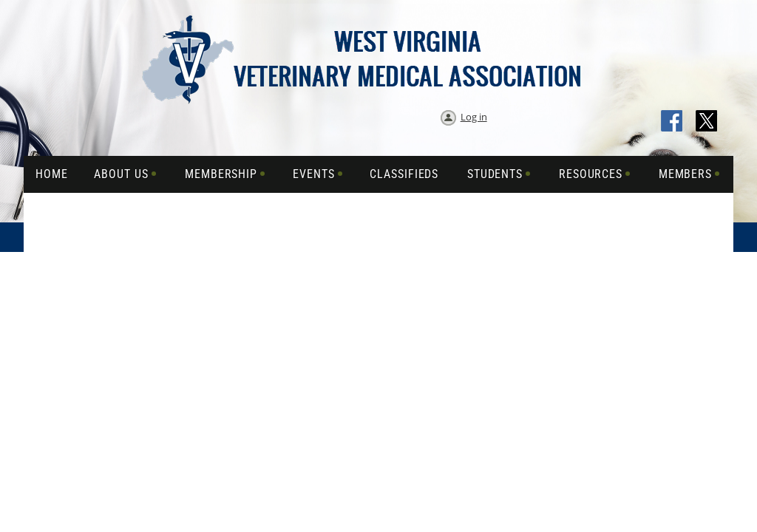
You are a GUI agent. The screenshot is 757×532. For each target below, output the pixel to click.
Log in (474, 117)
